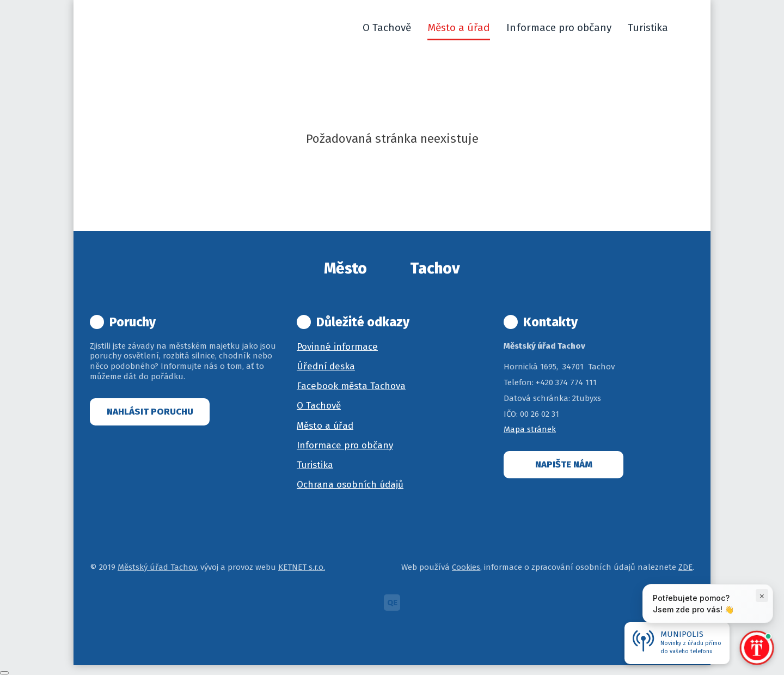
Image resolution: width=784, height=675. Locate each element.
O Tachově (319, 406)
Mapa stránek (530, 429)
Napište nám (564, 464)
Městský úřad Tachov (157, 567)
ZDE (685, 567)
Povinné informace (337, 347)
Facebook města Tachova (351, 386)
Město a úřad (325, 426)
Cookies (466, 567)
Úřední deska (326, 366)
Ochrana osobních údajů (350, 485)
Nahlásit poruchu (150, 412)
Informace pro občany (345, 445)
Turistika (315, 465)
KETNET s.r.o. (302, 567)
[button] (689, 28)
